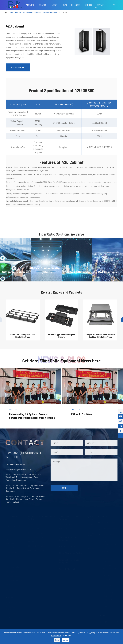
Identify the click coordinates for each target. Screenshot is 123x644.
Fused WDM (10, 543)
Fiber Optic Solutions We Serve (62, 236)
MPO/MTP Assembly (67, 529)
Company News (91, 534)
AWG (8, 539)
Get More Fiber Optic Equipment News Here (62, 361)
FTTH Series (12, 516)
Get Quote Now (18, 67)
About (55, 5)
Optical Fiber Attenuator (37, 537)
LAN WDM (10, 548)
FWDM (9, 584)
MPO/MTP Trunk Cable (68, 524)
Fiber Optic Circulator (14, 576)
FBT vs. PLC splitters (82, 414)
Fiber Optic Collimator (14, 567)
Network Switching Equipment (68, 538)
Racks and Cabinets (50, 12)
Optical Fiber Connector (37, 529)
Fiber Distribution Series (32, 12)
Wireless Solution (67, 546)
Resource (76, 5)
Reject (57, 640)
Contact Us (100, 6)
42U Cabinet (63, 12)
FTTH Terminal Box (13, 556)
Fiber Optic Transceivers (37, 550)
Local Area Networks (14, 613)
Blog (89, 529)
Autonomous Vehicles (14, 603)
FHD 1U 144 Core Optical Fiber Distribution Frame (23, 338)
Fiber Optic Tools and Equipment (69, 561)
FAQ (89, 539)
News (64, 5)
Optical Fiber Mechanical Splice (15, 562)
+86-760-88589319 (15, 464)
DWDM (9, 535)
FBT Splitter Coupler (14, 526)
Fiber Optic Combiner (14, 580)
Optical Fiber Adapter (36, 533)
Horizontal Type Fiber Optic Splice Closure (61, 338)
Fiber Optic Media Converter (39, 546)
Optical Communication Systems (15, 608)
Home (11, 12)
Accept (66, 640)
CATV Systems (11, 618)
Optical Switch (11, 589)
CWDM (9, 530)
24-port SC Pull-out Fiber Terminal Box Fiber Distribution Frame (100, 338)
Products (30, 5)
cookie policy (56, 635)
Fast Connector (11, 552)
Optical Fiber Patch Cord (37, 524)
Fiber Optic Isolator (13, 571)
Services (88, 5)
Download (91, 548)
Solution (43, 5)
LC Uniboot (33, 542)
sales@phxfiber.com (20, 469)
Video (90, 544)
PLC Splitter (10, 522)
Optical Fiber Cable (68, 569)
